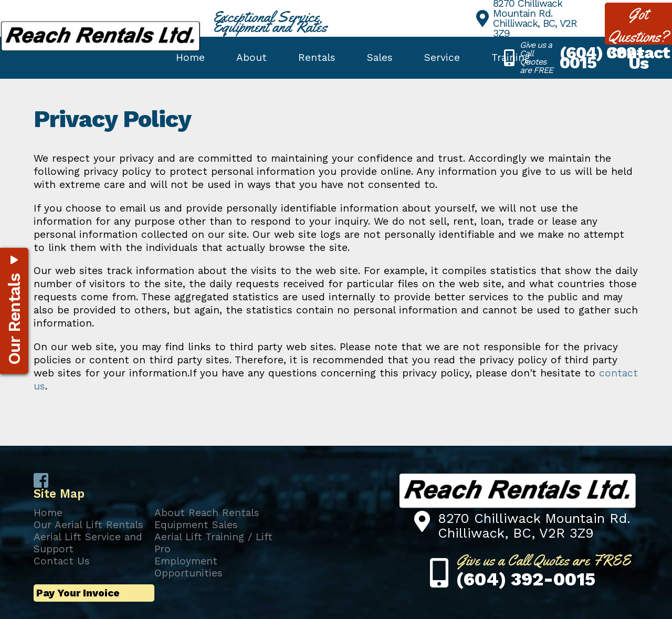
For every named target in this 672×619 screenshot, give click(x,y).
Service (442, 57)
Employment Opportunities (188, 567)
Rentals (317, 57)
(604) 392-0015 (602, 57)
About (251, 57)
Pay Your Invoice (78, 593)
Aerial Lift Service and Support (88, 543)
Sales (380, 57)
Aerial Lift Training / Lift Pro (213, 543)
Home (190, 57)
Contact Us (62, 561)
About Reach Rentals (207, 513)
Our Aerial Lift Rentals (88, 525)
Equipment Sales (196, 525)
